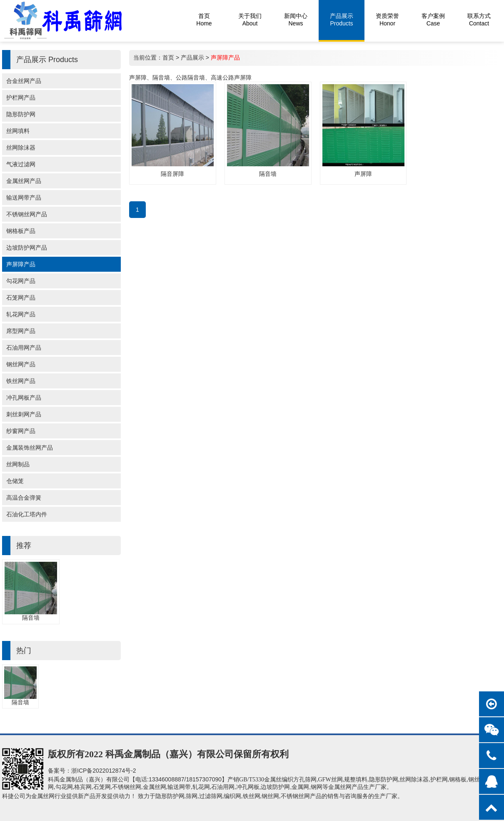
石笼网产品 (21, 298)
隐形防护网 (21, 114)
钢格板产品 (21, 231)
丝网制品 (18, 464)
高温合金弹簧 (24, 498)
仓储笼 (15, 481)
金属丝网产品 (24, 181)
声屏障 (363, 174)
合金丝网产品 (24, 81)
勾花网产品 (21, 281)
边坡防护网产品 (27, 248)
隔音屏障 (172, 174)
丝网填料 (18, 131)
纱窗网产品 (21, 431)
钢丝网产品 (21, 364)
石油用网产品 (24, 348)
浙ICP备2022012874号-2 (104, 771)
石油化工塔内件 (27, 514)
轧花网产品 (21, 314)
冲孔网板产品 (24, 398)
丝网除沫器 (21, 148)
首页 (168, 58)
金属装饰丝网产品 (30, 448)
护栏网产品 (21, 98)
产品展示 (192, 58)
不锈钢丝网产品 (27, 214)
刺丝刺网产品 (24, 414)
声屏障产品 (21, 264)
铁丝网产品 (21, 381)
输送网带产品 (24, 198)
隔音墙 (31, 618)
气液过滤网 (21, 164)
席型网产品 (21, 331)
